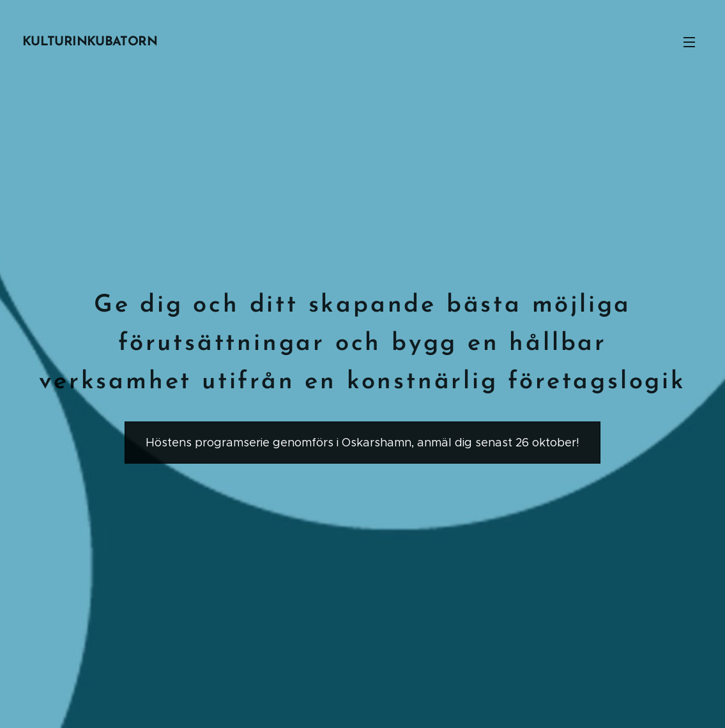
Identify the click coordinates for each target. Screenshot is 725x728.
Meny (689, 42)
